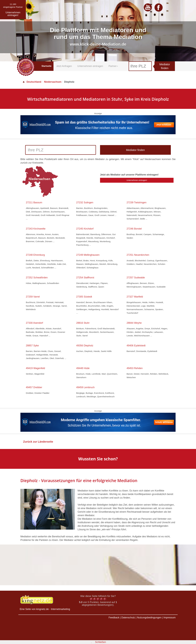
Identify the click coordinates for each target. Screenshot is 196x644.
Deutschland (32, 82)
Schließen (100, 642)
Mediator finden (165, 66)
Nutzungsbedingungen (149, 618)
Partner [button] (113, 66)
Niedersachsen (53, 82)
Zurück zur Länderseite (38, 442)
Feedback (114, 618)
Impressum (170, 618)
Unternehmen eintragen (90, 66)
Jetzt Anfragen (64, 66)
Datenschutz (128, 618)
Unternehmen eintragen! (137, 180)
